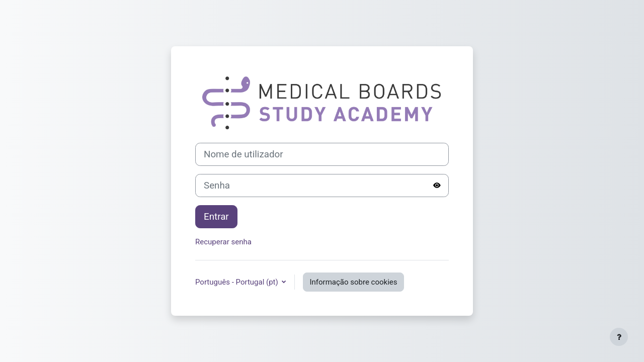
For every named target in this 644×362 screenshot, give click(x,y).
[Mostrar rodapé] (619, 337)
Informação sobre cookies (353, 282)
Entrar (216, 217)
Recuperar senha (223, 242)
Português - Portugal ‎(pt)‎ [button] (237, 282)
